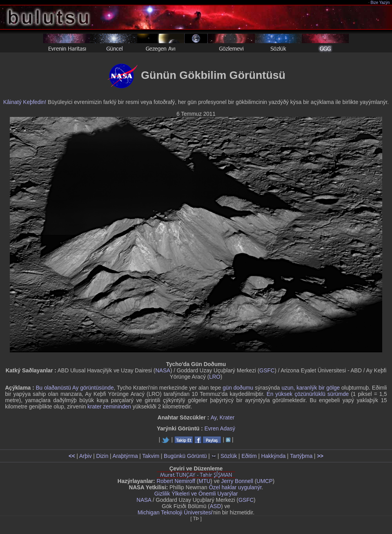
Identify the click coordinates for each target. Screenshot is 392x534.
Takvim (151, 456)
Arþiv (85, 456)
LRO (215, 377)
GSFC (267, 370)
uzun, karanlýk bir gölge (311, 388)
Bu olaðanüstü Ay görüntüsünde (75, 388)
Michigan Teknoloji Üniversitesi (175, 512)
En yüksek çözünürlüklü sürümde (308, 394)
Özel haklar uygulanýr (235, 487)
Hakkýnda (273, 456)
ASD (215, 506)
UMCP (264, 481)
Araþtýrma (125, 456)
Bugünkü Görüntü (185, 456)
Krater (227, 417)
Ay (213, 417)
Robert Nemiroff (176, 481)
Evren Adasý (220, 428)
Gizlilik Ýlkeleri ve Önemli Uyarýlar (196, 494)
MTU (205, 481)
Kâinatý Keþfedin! (25, 102)
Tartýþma (301, 456)
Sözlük (229, 456)
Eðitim (249, 456)
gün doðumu (238, 388)
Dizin (102, 456)
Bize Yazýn (380, 3)
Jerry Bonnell (237, 481)
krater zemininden (109, 406)
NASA (163, 370)
